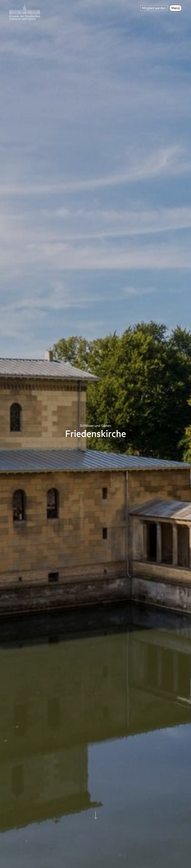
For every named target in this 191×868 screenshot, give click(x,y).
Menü (176, 8)
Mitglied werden (154, 8)
